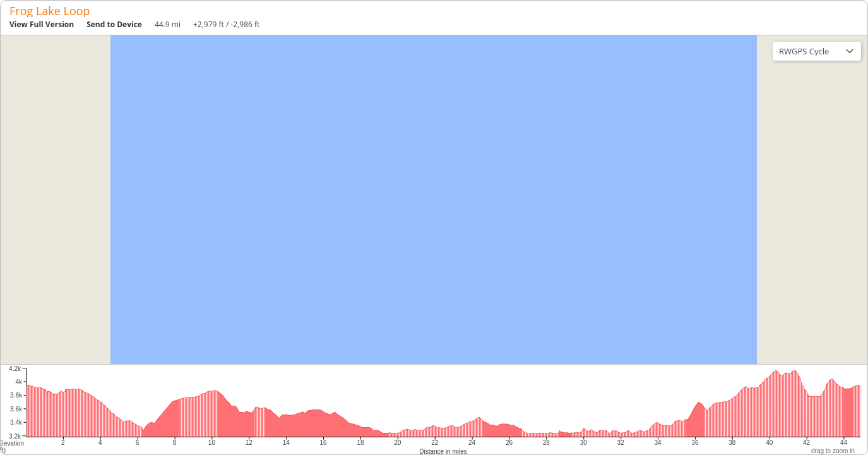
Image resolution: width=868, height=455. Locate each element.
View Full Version (42, 24)
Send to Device (114, 24)
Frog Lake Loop (50, 11)
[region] (434, 200)
